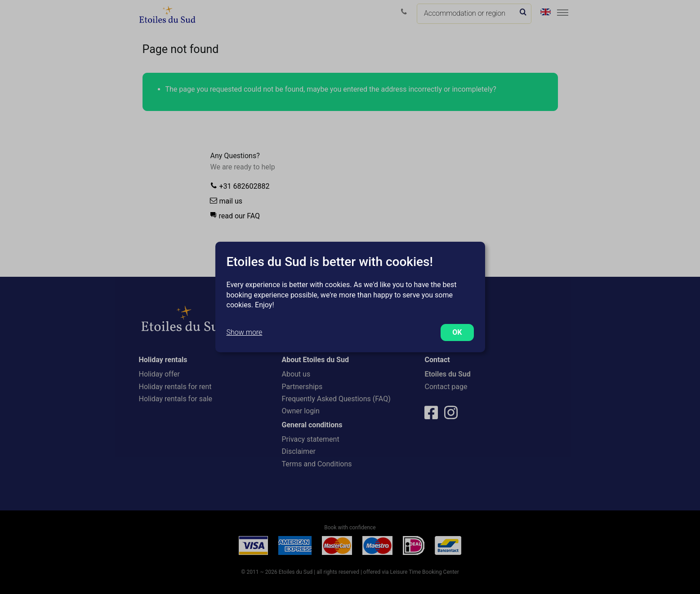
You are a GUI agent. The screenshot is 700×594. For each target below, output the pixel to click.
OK (457, 332)
